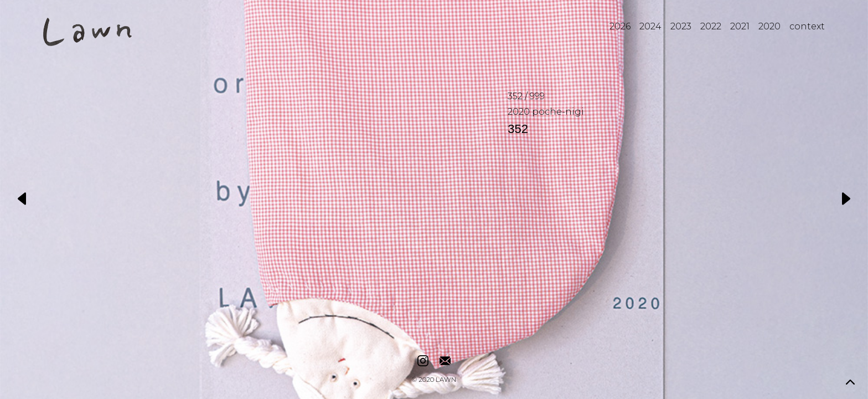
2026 (620, 26)
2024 (650, 26)
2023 (681, 26)
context (807, 26)
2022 (711, 26)
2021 (740, 26)
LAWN (446, 380)
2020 (769, 26)
